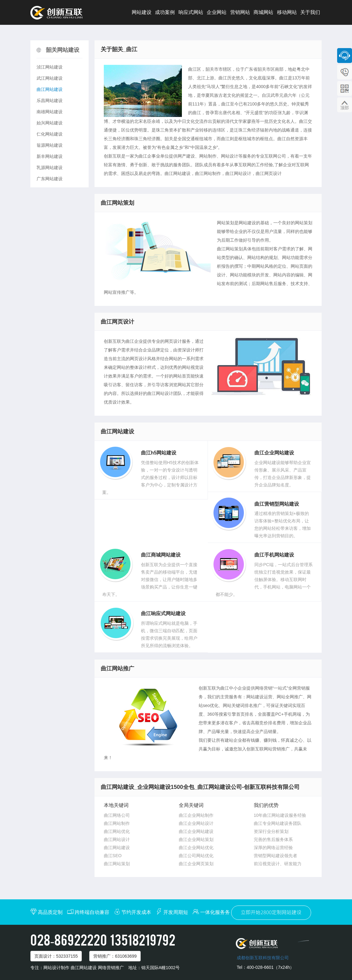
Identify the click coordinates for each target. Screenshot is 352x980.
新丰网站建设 (50, 156)
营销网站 (240, 12)
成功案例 (165, 12)
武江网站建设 (50, 78)
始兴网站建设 (50, 123)
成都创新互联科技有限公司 (263, 958)
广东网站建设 (50, 179)
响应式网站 (191, 12)
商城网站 (263, 12)
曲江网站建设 (50, 89)
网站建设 (142, 12)
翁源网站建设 (50, 145)
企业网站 (217, 12)
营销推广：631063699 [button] (115, 956)
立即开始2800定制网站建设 (271, 913)
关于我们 (310, 12)
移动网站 (287, 12)
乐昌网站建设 (50, 101)
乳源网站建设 (50, 168)
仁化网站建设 (50, 134)
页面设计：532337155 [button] (56, 956)
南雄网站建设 (50, 112)
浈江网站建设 (50, 67)
